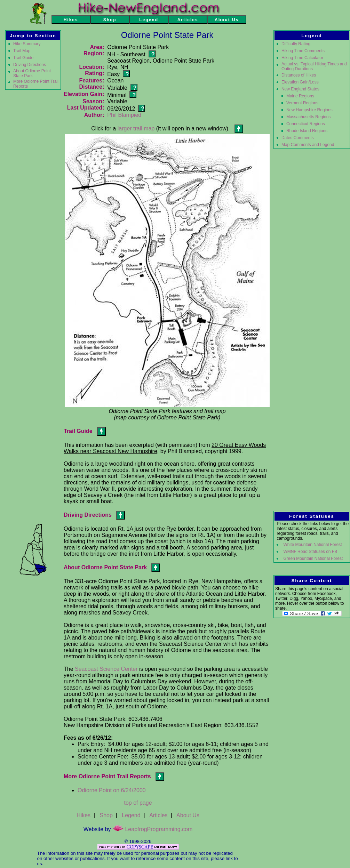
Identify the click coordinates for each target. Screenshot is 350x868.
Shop (106, 815)
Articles (158, 815)
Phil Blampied (124, 115)
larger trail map (136, 128)
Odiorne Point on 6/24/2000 (112, 790)
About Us (188, 815)
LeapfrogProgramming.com (152, 829)
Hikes (83, 815)
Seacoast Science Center (106, 669)
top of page (138, 803)
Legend (131, 815)
